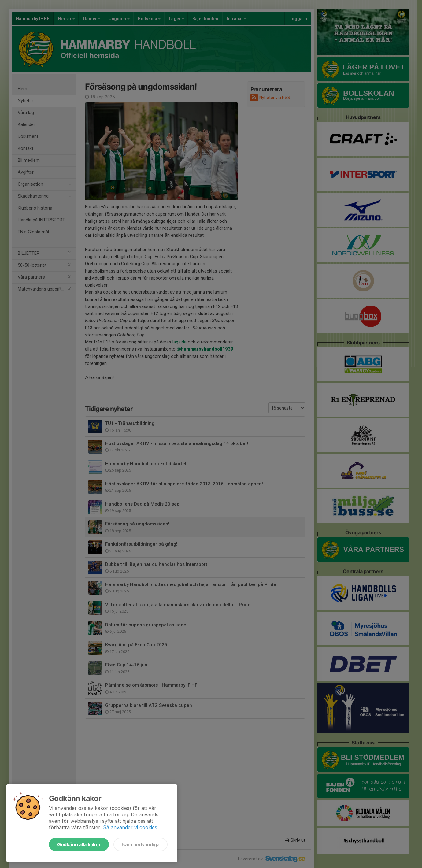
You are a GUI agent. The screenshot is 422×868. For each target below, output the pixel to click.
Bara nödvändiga (141, 844)
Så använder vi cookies (130, 827)
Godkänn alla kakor (79, 844)
